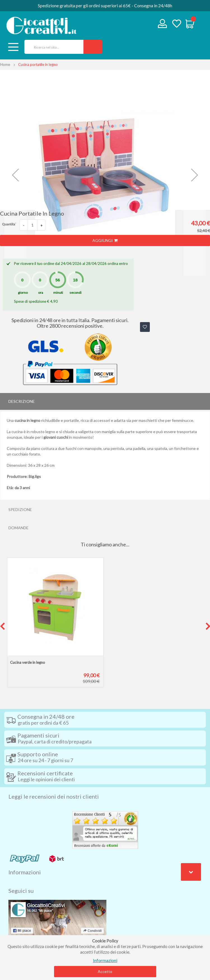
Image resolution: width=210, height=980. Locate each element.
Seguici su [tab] (21, 891)
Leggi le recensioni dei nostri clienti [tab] (54, 796)
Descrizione (22, 401)
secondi (75, 293)
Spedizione (20, 509)
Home (5, 64)
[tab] (105, 401)
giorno (23, 293)
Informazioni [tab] (25, 872)
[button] (15, 175)
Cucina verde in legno (28, 662)
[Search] (93, 47)
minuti (58, 293)
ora (41, 293)
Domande (18, 528)
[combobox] (52, 47)
